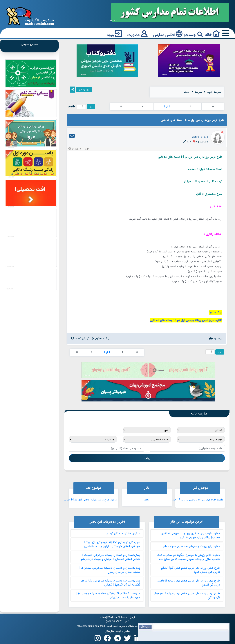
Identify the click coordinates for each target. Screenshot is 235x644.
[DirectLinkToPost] (101, 338)
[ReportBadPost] (80, 338)
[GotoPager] (81, 107)
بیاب (147, 458)
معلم (147, 500)
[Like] (215, 338)
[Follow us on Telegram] (117, 639)
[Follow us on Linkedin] (137, 639)
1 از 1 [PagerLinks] (167, 107)
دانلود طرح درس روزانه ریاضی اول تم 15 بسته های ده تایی (186, 320)
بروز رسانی (84, 90)
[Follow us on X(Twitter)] (128, 639)
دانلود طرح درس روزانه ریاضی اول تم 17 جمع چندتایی (197, 500)
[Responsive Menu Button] (225, 33)
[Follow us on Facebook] (107, 639)
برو (91, 107)
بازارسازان (109, 631)
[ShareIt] (73, 90)
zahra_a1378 (200, 137)
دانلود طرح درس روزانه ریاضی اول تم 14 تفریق (90, 500)
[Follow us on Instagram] (98, 639)
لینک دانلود (215, 312)
